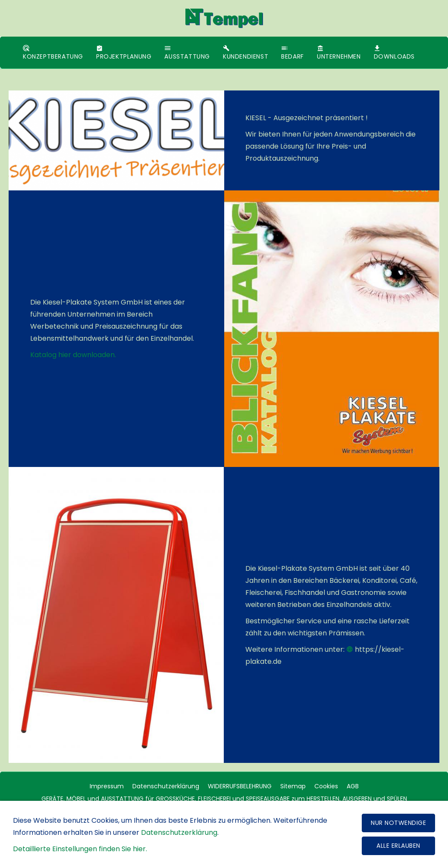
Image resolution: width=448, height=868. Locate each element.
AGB (353, 786)
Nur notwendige (398, 823)
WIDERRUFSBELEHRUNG (240, 786)
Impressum (107, 786)
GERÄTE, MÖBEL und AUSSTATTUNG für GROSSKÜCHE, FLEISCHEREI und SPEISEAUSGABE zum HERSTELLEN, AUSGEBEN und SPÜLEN (224, 799)
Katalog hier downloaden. (73, 355)
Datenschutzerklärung (166, 786)
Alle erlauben (398, 846)
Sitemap (293, 786)
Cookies (326, 786)
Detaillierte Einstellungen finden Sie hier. (80, 849)
